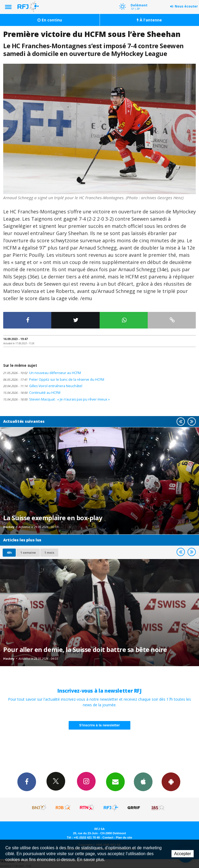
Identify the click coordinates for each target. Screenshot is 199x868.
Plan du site (124, 837)
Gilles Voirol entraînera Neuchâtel (43, 386)
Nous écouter (186, 6)
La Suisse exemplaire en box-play (53, 518)
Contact (108, 837)
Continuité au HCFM (32, 393)
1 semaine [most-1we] (28, 552)
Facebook (27, 782)
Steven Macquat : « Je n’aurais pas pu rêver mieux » (56, 399)
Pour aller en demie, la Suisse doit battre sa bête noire (85, 650)
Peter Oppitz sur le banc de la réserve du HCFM (54, 380)
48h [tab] (9, 552)
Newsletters (115, 782)
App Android (171, 782)
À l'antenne (149, 20)
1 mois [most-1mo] (49, 552)
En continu (50, 20)
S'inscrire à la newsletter (100, 725)
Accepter (183, 854)
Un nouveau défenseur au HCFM (42, 373)
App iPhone (143, 782)
